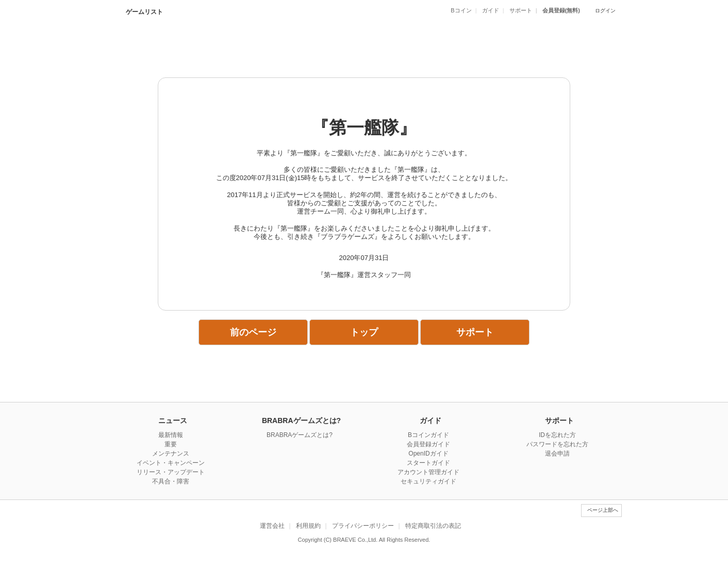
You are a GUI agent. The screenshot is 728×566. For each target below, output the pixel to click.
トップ (364, 332)
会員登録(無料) (561, 10)
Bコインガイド (428, 435)
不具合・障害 (171, 481)
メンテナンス (171, 454)
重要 (171, 444)
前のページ (253, 332)
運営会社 (272, 526)
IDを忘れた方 (557, 435)
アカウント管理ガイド (428, 472)
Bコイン (461, 10)
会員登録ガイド (428, 444)
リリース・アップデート (171, 472)
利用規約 (308, 526)
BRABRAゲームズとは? (300, 435)
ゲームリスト (144, 12)
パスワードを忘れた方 (557, 444)
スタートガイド (428, 463)
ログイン (605, 11)
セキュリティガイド (428, 481)
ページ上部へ (603, 510)
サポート (521, 10)
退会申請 (557, 454)
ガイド (491, 10)
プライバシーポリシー (363, 526)
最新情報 (171, 435)
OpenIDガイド (428, 454)
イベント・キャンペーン (171, 463)
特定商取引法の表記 (433, 526)
